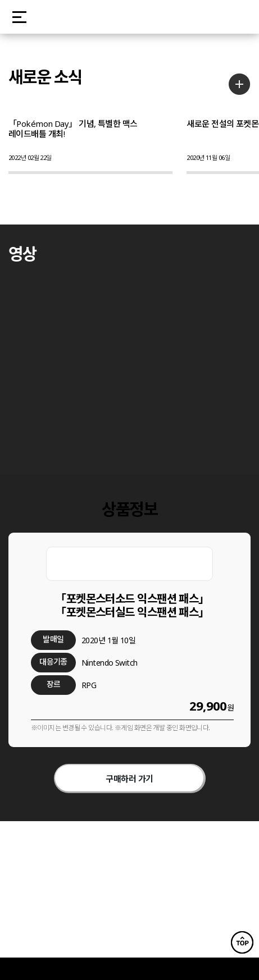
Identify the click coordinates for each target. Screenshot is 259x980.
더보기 (240, 84)
